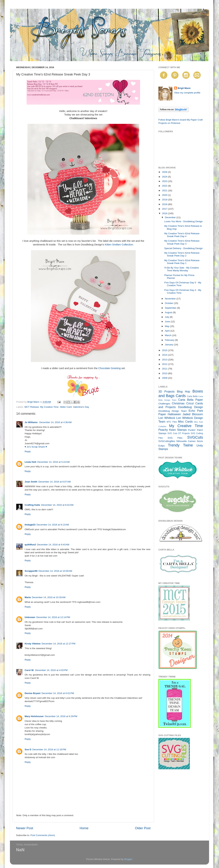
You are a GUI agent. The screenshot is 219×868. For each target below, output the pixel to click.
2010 (165, 373)
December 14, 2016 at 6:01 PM (58, 693)
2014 (165, 355)
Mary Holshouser (34, 716)
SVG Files (175, 438)
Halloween (174, 414)
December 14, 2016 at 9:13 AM (53, 525)
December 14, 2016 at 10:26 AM (49, 597)
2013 (165, 360)
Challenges (164, 404)
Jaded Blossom (193, 414)
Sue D (28, 749)
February (170, 340)
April (168, 331)
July (167, 317)
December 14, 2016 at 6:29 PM (61, 716)
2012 (165, 364)
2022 (165, 186)
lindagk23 (30, 525)
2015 (165, 350)
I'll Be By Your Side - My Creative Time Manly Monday (182, 269)
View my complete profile (187, 93)
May (167, 326)
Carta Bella (192, 396)
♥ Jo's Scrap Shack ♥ (36, 447)
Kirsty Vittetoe (33, 644)
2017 (165, 209)
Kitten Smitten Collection (119, 245)
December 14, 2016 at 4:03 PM (51, 670)
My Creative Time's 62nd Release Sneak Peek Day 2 (182, 254)
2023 (165, 181)
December (171, 217)
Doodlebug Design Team (173, 411)
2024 (165, 177)
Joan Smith (31, 482)
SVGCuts (195, 437)
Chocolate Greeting (109, 368)
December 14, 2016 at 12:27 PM (58, 644)
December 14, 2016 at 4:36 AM (55, 422)
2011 (165, 369)
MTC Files (172, 422)
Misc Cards (185, 422)
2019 (165, 200)
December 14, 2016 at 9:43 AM (53, 545)
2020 (165, 195)
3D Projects (167, 391)
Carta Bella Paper (191, 400)
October (169, 303)
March (168, 335)
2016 (165, 213)
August (169, 312)
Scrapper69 (31, 571)
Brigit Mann (184, 88)
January (169, 345)
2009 (165, 378)
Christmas (178, 403)
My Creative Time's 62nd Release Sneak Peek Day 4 (182, 235)
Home (84, 828)
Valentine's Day (81, 407)
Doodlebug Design (191, 407)
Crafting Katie (32, 505)
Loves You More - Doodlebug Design (184, 221)
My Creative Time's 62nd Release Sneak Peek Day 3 (182, 242)
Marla (28, 597)
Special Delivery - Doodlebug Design (184, 248)
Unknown (30, 617)
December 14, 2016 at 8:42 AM (57, 505)
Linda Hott (30, 462)
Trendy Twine (180, 445)
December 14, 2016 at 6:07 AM (55, 482)
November (171, 299)
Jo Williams (31, 422)
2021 (165, 190)
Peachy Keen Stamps (173, 430)
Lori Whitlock (167, 418)
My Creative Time (49, 407)
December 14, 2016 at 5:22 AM (54, 462)
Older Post (143, 828)
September (171, 308)
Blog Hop (184, 391)
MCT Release (32, 407)
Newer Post (25, 828)
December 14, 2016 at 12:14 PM (53, 617)
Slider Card (66, 407)
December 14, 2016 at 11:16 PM (49, 749)
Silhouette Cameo (186, 441)
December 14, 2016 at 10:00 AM (55, 571)
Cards (181, 396)
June (168, 322)
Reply (28, 451)
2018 (165, 204)
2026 (165, 172)
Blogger (128, 859)
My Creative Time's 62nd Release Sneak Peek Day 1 (182, 262)
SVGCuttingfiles (167, 441)
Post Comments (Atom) (43, 835)
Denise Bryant (33, 693)
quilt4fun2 (30, 545)
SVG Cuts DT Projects (179, 433)
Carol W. (29, 670)
